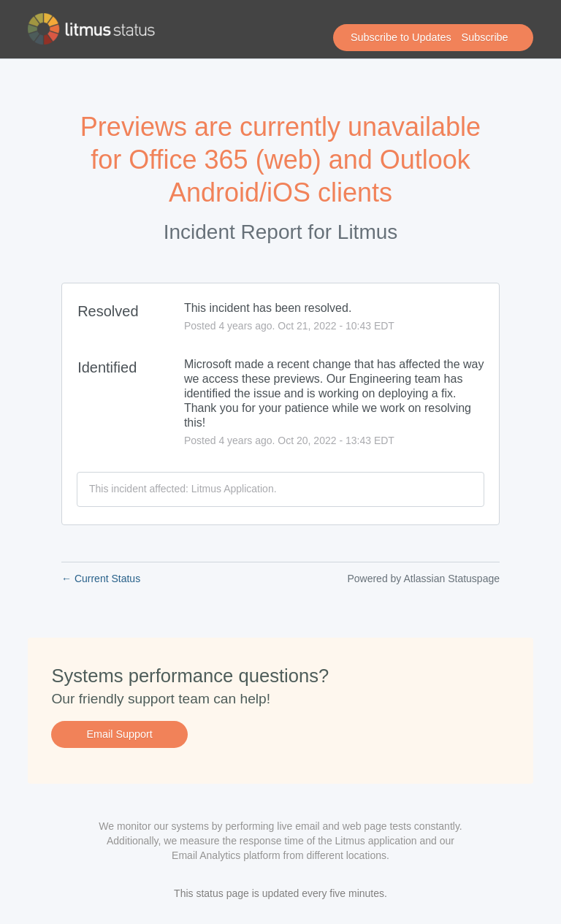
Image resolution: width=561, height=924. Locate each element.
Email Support (119, 734)
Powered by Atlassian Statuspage (423, 579)
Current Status (101, 579)
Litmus (367, 232)
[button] (433, 38)
